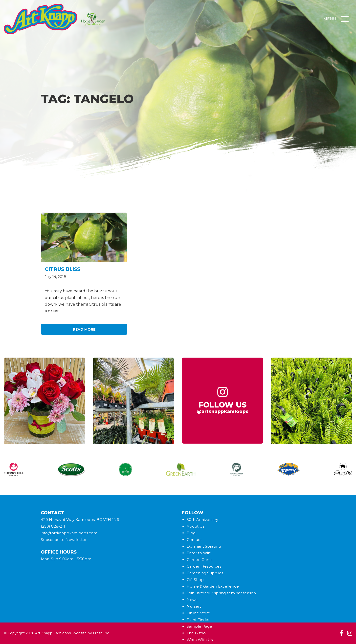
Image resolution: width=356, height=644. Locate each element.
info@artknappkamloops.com (69, 533)
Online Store (198, 613)
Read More (84, 329)
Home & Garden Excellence (213, 586)
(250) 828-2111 (54, 526)
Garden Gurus (200, 560)
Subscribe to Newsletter (64, 540)
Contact (194, 540)
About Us (196, 526)
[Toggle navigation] (345, 19)
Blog (191, 533)
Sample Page (199, 626)
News (192, 600)
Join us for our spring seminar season (221, 593)
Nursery (194, 606)
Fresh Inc (101, 633)
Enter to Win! (199, 553)
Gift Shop (195, 580)
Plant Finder (198, 620)
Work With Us (200, 640)
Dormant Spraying (204, 546)
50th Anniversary (202, 520)
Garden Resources (204, 566)
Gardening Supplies (205, 573)
